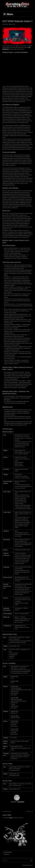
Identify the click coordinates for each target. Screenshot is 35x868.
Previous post (7, 812)
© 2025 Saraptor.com (27, 865)
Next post (29, 812)
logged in (11, 818)
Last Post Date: (8, 852)
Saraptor (13, 24)
